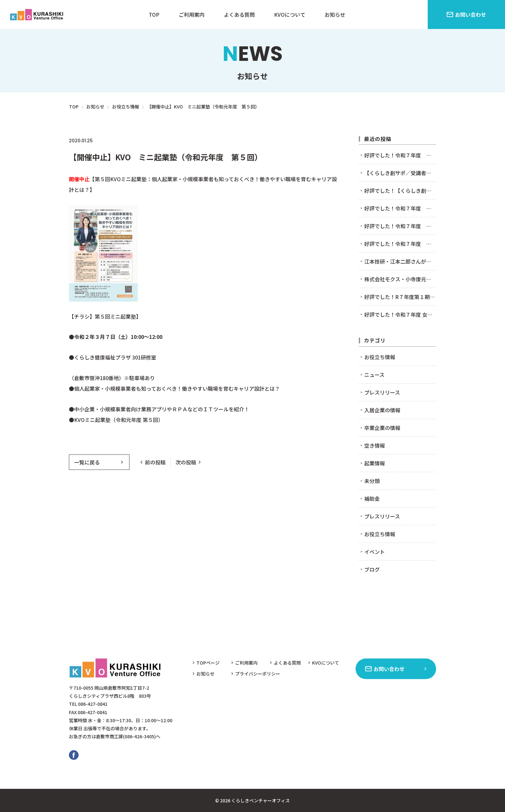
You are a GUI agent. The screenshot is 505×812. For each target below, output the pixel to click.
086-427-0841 (93, 704)
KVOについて (290, 14)
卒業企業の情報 (382, 428)
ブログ (372, 569)
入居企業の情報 (382, 410)
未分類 (372, 481)
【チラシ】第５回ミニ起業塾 (102, 316)
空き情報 (375, 445)
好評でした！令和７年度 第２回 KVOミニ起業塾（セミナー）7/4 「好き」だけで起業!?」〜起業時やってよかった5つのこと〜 (400, 244)
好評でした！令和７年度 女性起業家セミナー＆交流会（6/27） (400, 314)
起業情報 (375, 463)
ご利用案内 (192, 14)
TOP (154, 14)
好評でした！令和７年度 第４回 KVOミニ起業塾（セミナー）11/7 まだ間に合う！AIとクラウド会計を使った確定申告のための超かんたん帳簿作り (400, 155)
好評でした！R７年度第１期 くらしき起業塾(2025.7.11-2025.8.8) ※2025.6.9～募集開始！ (400, 297)
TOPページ (208, 663)
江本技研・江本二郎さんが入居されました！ (400, 261)
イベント (177, 140)
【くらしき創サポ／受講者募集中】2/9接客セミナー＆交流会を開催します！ (400, 173)
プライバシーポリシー (258, 674)
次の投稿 (186, 462)
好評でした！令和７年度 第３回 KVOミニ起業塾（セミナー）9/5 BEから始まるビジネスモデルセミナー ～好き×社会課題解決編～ (400, 226)
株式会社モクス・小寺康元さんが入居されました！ (400, 279)
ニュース (148, 140)
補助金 (372, 499)
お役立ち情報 (114, 140)
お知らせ (335, 14)
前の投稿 (155, 462)
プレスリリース (382, 392)
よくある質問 (239, 14)
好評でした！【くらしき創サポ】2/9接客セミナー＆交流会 (400, 191)
